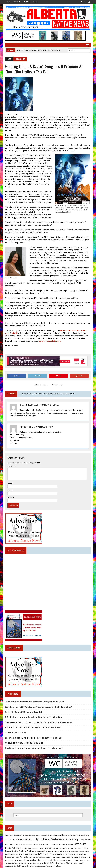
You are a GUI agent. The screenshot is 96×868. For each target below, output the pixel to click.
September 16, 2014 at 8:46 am (43, 400)
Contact (36, 2)
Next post (58, 380)
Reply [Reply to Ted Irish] (51, 422)
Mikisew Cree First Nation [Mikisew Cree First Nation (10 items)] (64, 849)
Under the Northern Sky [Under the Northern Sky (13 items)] (20, 861)
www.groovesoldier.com (49, 336)
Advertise (27, 2)
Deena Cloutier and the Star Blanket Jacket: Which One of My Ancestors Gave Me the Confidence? (38, 702)
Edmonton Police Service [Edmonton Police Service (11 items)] (47, 843)
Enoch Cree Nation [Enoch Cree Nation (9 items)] (83, 843)
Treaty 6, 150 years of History (15, 728)
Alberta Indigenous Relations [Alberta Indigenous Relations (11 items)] (36, 830)
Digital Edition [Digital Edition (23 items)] (12, 843)
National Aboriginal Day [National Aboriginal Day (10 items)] (79, 849)
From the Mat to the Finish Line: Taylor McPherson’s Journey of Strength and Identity (34, 743)
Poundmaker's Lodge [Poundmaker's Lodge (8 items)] (13, 858)
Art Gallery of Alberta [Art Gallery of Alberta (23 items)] (15, 835)
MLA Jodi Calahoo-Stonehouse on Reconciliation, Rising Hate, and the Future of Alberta (35, 712)
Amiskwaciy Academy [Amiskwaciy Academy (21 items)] (80, 830)
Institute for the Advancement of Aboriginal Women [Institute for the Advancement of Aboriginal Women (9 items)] (74, 846)
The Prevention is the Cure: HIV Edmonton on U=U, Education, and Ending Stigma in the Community (38, 717)
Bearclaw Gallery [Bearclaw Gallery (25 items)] (70, 835)
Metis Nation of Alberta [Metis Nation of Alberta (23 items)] (45, 849)
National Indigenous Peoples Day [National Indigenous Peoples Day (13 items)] (17, 852)
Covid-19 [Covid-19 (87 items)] (80, 839)
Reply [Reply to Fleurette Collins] (57, 400)
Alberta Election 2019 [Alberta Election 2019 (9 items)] (20, 830)
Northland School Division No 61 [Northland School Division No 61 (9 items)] (74, 855)
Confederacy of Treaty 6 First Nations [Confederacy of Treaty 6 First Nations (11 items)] (37, 840)
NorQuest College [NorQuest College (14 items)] (30, 855)
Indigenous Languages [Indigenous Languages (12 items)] (51, 846)
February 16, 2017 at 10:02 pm (37, 422)
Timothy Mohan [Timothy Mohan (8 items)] (23, 858)
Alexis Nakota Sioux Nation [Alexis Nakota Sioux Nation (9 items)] (53, 830)
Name (10, 478)
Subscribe (17, 2)
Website (10, 492)
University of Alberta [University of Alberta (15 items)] (53, 861)
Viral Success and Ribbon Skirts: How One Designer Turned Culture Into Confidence (33, 722)
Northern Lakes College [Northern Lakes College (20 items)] (47, 855)
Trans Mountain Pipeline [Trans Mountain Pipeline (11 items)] (36, 858)
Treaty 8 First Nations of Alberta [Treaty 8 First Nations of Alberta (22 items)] (58, 858)
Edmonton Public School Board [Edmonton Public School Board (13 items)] (66, 843)
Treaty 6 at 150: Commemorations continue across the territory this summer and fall (34, 697)
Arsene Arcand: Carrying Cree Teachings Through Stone (24, 738)
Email (10, 485)
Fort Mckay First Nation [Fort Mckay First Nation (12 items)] (27, 846)
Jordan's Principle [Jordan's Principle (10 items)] (10, 849)
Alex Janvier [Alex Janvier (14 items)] (66, 830)
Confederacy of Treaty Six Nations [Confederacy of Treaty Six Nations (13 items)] (61, 840)
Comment (11, 461)
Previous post (40, 380)
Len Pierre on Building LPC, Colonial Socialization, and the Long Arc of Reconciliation (34, 733)
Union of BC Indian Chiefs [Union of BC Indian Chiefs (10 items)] (37, 861)
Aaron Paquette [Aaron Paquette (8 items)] (9, 830)
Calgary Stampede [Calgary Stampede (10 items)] (19, 840)
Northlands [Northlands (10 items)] (61, 855)
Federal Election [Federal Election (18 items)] (12, 846)
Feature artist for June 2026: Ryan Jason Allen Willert (23, 707)
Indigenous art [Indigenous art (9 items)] (39, 846)
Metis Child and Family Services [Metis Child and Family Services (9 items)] (25, 849)
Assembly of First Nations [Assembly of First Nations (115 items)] (43, 834)
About (9, 2)
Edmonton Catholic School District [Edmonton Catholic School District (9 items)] (29, 843)
